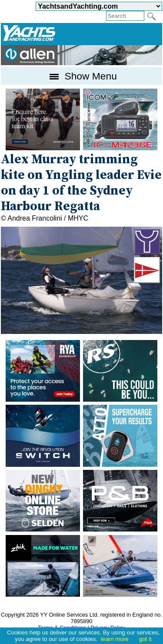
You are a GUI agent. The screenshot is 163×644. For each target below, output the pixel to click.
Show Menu (81, 76)
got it (145, 639)
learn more (115, 639)
